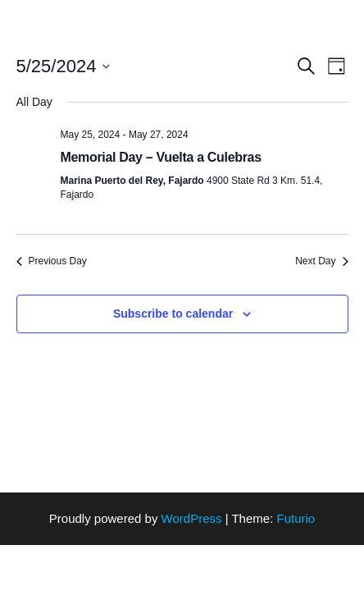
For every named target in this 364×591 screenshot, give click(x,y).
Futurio (296, 518)
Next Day (321, 261)
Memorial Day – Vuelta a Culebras (161, 157)
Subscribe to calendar (173, 314)
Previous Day (52, 261)
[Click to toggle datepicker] (64, 66)
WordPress (192, 518)
